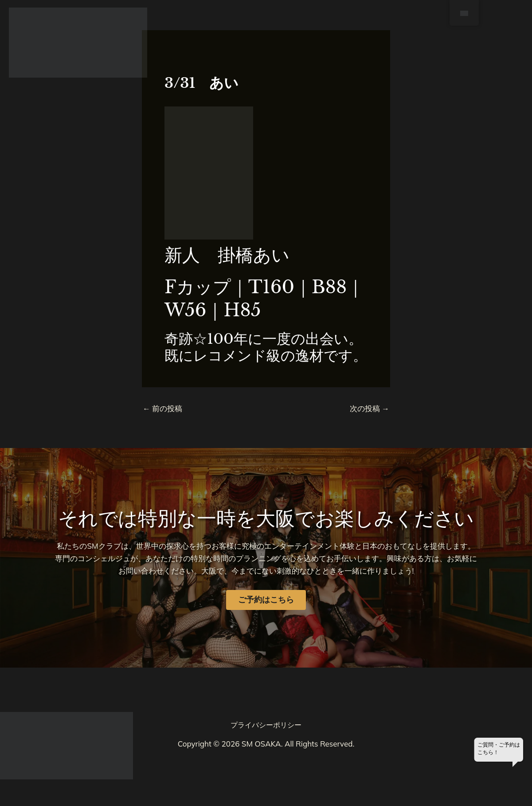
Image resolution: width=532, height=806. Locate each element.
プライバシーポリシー (266, 725)
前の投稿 (162, 408)
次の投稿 (370, 408)
